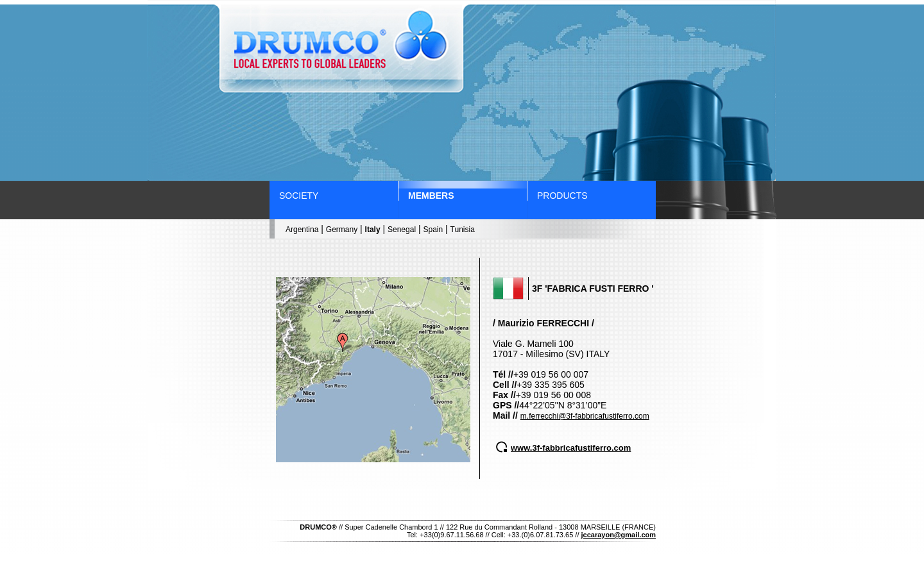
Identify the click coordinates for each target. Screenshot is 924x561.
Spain (433, 230)
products (562, 196)
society (299, 196)
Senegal (402, 230)
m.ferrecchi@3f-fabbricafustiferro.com (585, 416)
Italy (373, 230)
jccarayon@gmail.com (619, 535)
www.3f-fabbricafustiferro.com (571, 448)
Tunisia (463, 230)
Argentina (302, 230)
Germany (342, 230)
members (431, 196)
